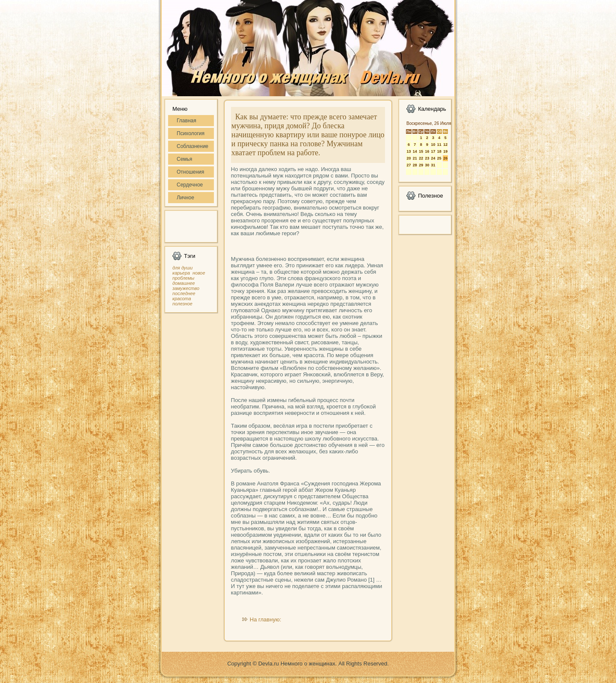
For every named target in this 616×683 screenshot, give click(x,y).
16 (427, 151)
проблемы (183, 278)
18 (439, 151)
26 (445, 158)
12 (445, 145)
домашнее (184, 283)
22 (421, 158)
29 (421, 165)
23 (427, 158)
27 (409, 165)
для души (182, 268)
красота (182, 299)
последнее (184, 293)
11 (439, 145)
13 (409, 151)
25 (439, 158)
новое (199, 273)
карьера (181, 273)
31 (433, 165)
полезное (182, 304)
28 (415, 165)
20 (409, 158)
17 (433, 151)
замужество (186, 288)
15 (421, 151)
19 (445, 151)
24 (433, 158)
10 (433, 145)
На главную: (265, 619)
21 (415, 158)
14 (415, 151)
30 (427, 165)
